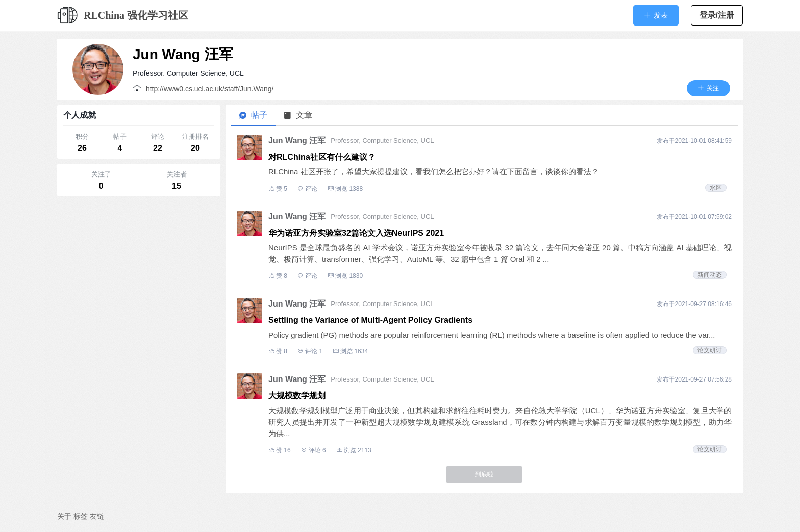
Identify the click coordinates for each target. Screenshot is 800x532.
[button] (656, 15)
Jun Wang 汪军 (183, 54)
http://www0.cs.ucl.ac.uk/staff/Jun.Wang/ (210, 89)
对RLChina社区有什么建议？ (322, 157)
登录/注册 (717, 15)
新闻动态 (710, 275)
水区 (716, 188)
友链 (97, 516)
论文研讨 (710, 350)
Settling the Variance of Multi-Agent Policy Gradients (370, 320)
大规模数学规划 (297, 396)
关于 (64, 516)
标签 (81, 516)
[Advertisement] (139, 265)
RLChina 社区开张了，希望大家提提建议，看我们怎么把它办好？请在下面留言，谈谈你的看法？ (434, 172)
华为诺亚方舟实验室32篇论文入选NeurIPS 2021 (356, 233)
